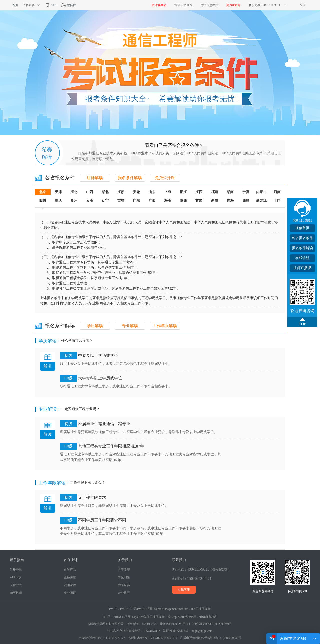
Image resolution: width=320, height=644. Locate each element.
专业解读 (130, 326)
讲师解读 (95, 178)
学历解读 (95, 326)
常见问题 (124, 577)
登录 (303, 5)
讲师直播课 (302, 268)
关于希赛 (124, 570)
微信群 (68, 5)
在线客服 (184, 590)
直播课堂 (70, 577)
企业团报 (70, 593)
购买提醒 (16, 593)
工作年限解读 (165, 326)
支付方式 (16, 585)
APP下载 (16, 577)
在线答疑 (302, 258)
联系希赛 (124, 585)
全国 (277, 201)
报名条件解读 (130, 178)
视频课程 (70, 585)
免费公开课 (165, 178)
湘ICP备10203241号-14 (175, 624)
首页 (15, 5)
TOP (302, 324)
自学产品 (70, 570)
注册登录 (16, 570)
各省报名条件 (302, 238)
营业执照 (124, 593)
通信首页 (302, 228)
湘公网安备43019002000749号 (212, 624)
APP (50, 5)
